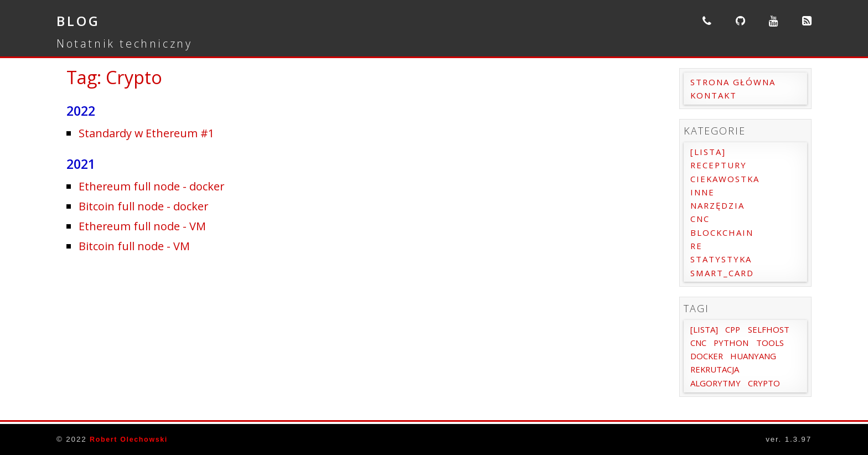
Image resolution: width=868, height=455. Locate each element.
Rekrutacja (717, 383)
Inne (704, 192)
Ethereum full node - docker (159, 186)
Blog (81, 20)
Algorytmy (717, 396)
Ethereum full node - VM (148, 226)
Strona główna (736, 82)
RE (697, 246)
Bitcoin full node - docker (150, 206)
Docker (708, 369)
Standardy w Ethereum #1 (153, 133)
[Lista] (709, 152)
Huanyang (758, 369)
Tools (749, 356)
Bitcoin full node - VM (140, 245)
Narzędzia (720, 205)
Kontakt (715, 95)
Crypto (768, 396)
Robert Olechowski (132, 439)
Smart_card (725, 273)
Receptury (720, 165)
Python (709, 356)
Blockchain (724, 232)
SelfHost (712, 343)
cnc (751, 343)
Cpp (736, 329)
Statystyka (723, 259)
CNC (701, 219)
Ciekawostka (727, 179)
